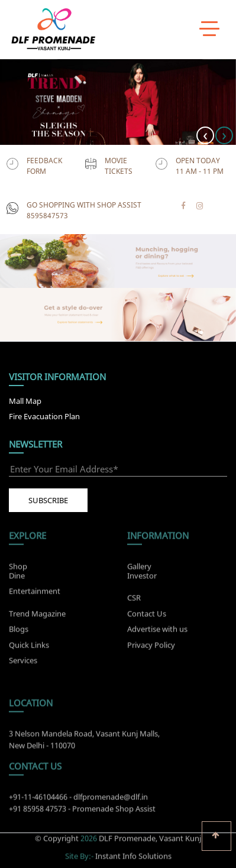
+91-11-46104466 (38, 800)
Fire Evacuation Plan (44, 416)
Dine (17, 572)
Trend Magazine (37, 616)
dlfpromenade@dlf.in (111, 800)
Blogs (19, 632)
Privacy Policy (151, 647)
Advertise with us (157, 632)
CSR (134, 601)
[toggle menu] (209, 28)
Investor (142, 572)
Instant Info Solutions (133, 853)
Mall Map (25, 401)
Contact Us (147, 616)
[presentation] (205, 135)
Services (23, 663)
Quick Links (29, 647)
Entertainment (35, 588)
